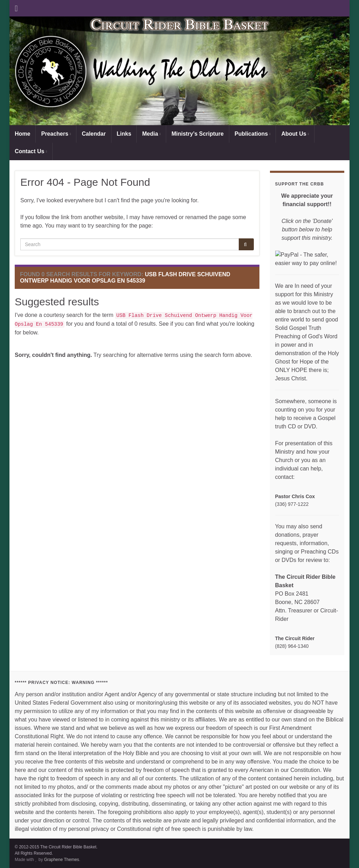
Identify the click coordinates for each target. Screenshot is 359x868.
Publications (253, 134)
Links (124, 134)
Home (22, 134)
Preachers (56, 134)
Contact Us (31, 151)
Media (151, 134)
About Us (295, 134)
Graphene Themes (62, 860)
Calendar (94, 134)
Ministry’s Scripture (198, 134)
